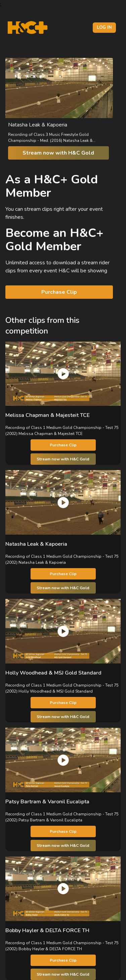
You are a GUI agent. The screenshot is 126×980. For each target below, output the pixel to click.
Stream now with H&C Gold (58, 153)
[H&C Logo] (27, 28)
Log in (104, 27)
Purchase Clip (59, 292)
